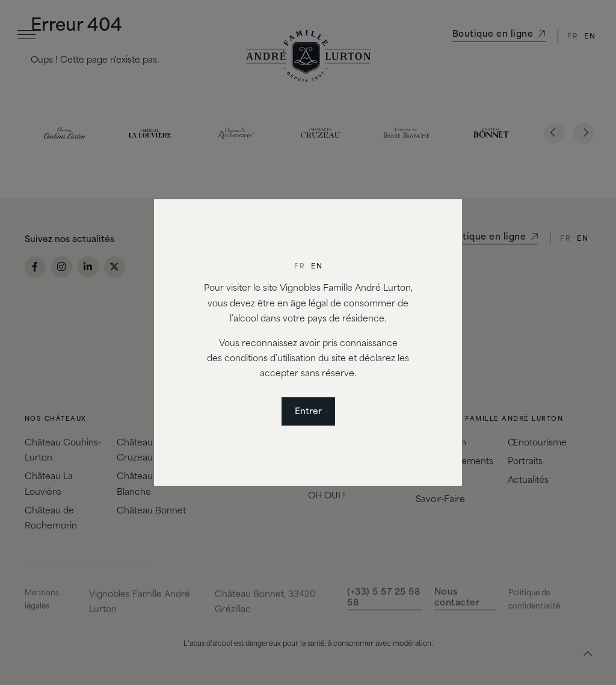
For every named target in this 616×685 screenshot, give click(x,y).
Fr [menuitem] (300, 267)
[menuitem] (300, 267)
